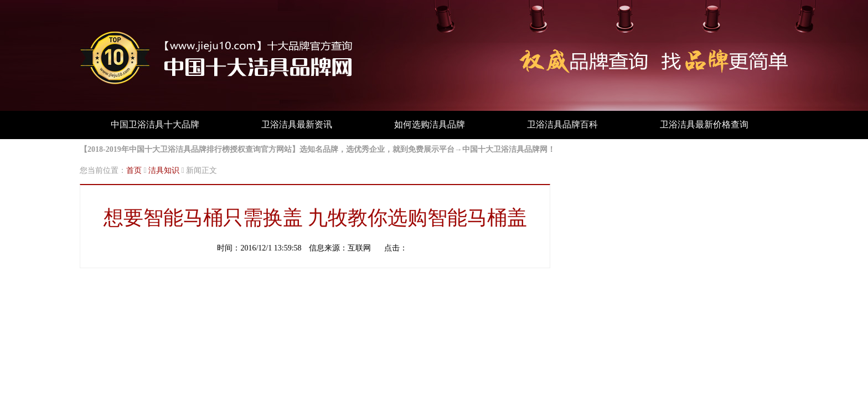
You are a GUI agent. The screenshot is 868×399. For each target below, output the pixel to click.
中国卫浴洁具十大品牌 (155, 124)
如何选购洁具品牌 (430, 124)
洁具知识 (164, 170)
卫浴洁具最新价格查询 (704, 124)
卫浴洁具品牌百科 (562, 124)
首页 (134, 170)
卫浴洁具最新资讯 (297, 124)
